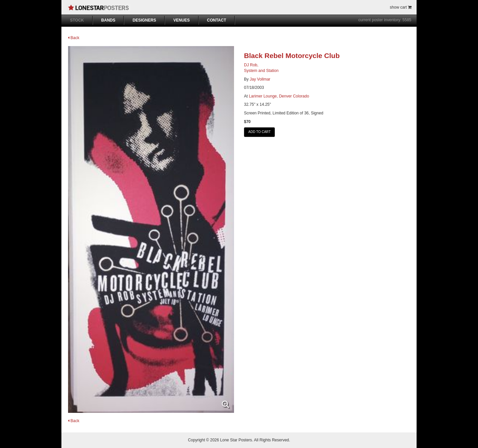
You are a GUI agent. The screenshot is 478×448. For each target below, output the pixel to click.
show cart (401, 7)
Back (74, 38)
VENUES (181, 20)
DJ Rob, (251, 65)
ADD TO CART (259, 132)
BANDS (108, 20)
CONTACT (217, 20)
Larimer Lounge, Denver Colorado (279, 96)
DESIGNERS (144, 20)
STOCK (77, 20)
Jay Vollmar (260, 79)
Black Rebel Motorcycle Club (292, 56)
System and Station (261, 71)
